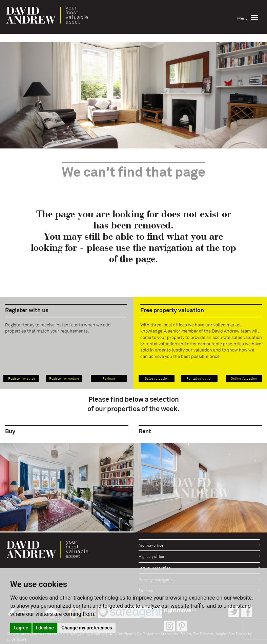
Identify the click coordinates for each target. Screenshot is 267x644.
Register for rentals (64, 379)
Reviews (109, 379)
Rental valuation (199, 379)
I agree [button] (21, 628)
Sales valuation (157, 379)
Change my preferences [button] (87, 628)
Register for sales (22, 379)
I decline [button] (45, 628)
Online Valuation (244, 379)
